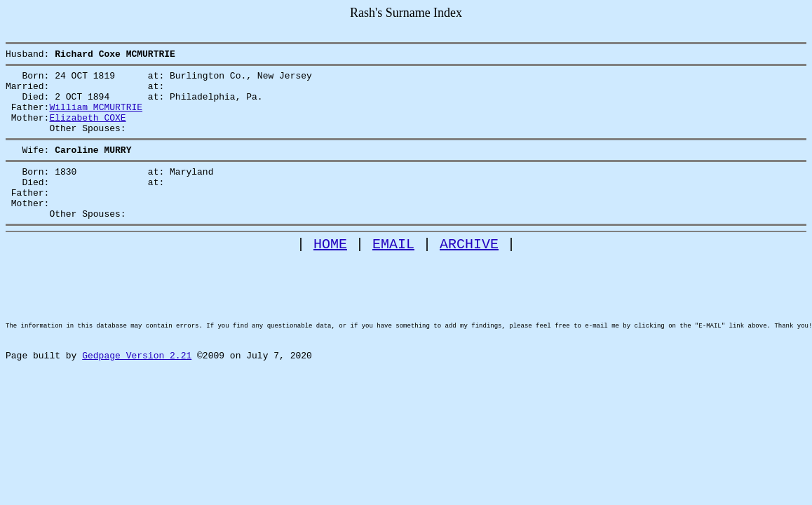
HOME (330, 273)
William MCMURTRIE (96, 117)
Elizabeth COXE (87, 130)
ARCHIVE (469, 273)
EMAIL (393, 273)
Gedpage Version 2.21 (137, 408)
